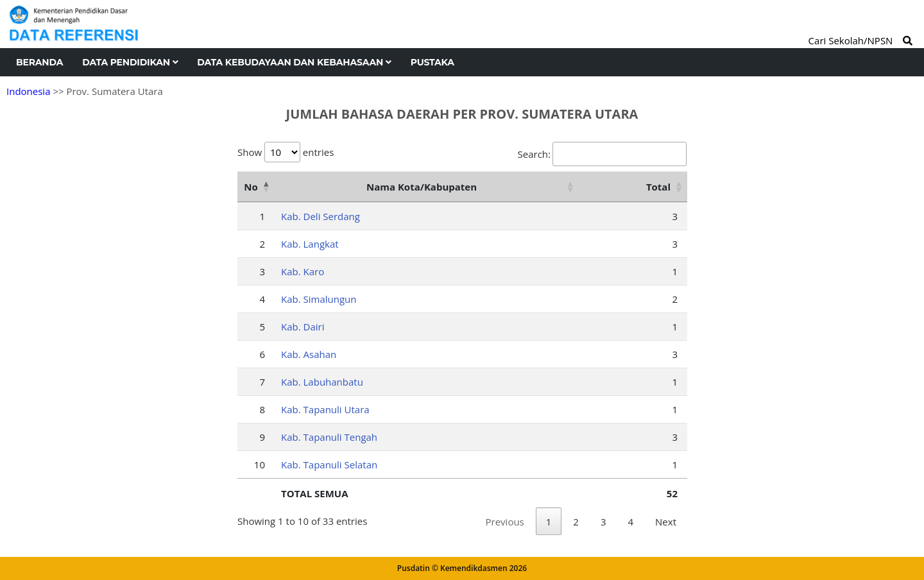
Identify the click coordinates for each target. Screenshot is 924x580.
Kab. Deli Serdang (321, 216)
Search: (602, 154)
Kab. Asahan (309, 354)
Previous (505, 522)
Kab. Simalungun (319, 299)
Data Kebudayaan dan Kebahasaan (294, 62)
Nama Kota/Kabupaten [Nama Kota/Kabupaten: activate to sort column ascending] (422, 187)
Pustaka (432, 62)
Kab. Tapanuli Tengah (329, 437)
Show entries (286, 152)
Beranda (39, 62)
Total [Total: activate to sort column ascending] (658, 187)
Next (666, 522)
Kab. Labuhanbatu (322, 382)
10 (260, 465)
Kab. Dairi (303, 327)
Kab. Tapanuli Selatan (329, 465)
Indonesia (28, 91)
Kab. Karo (303, 271)
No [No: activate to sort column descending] (251, 187)
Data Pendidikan (130, 62)
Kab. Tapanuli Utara (325, 409)
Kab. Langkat (310, 244)
